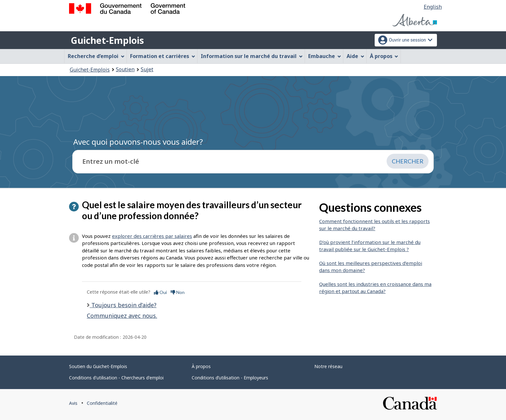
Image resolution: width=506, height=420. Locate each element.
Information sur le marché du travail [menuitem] (252, 56)
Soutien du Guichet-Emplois (98, 366)
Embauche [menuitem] (325, 56)
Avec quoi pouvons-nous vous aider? (138, 142)
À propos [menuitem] (384, 56)
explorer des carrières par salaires (152, 236)
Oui (160, 292)
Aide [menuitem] (355, 56)
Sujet (147, 69)
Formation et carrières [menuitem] (163, 56)
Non (178, 292)
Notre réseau (328, 366)
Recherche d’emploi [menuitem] (96, 56)
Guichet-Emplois (107, 40)
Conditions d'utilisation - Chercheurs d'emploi (116, 378)
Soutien (125, 69)
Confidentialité (102, 403)
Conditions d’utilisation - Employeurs (230, 378)
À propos (201, 366)
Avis (73, 403)
